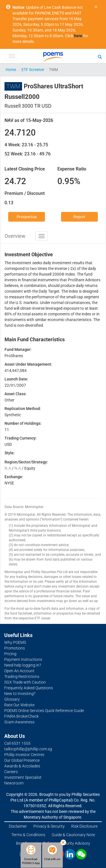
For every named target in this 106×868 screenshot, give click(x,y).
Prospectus (27, 217)
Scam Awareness (19, 722)
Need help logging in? (23, 665)
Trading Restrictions (22, 677)
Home (11, 70)
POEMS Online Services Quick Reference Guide (44, 711)
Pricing (10, 654)
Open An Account (19, 671)
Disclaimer (18, 826)
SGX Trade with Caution (25, 682)
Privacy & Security (49, 826)
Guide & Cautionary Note (73, 835)
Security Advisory (75, 843)
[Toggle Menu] (12, 56)
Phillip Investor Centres (24, 755)
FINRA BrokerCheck (21, 716)
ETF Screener (33, 70)
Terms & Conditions (28, 835)
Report (79, 217)
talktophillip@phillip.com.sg (28, 749)
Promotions (15, 648)
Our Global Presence (22, 760)
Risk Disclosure (84, 826)
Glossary (12, 699)
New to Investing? (20, 694)
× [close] (96, 7)
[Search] (100, 57)
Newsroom (14, 783)
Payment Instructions (23, 659)
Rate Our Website (19, 705)
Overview (15, 236)
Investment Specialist (23, 777)
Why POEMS (15, 642)
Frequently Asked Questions (29, 688)
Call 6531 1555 (17, 743)
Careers (11, 772)
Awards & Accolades (22, 766)
